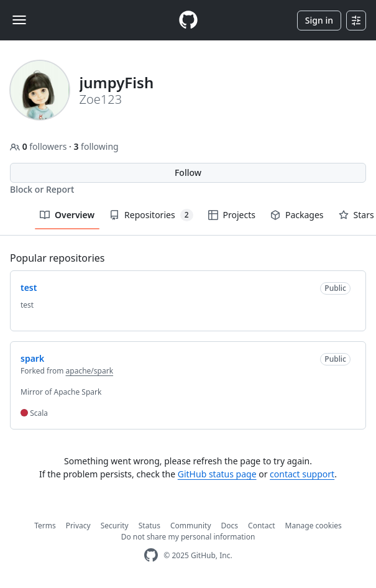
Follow (188, 172)
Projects (232, 215)
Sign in (319, 20)
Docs (230, 526)
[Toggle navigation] (19, 20)
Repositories (151, 215)
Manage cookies (314, 526)
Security (115, 526)
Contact (261, 526)
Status (149, 526)
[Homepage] (188, 20)
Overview (67, 215)
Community (191, 526)
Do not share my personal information (188, 537)
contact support (302, 474)
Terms (45, 526)
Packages (297, 215)
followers (39, 146)
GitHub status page (217, 474)
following (96, 146)
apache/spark (89, 371)
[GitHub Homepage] (151, 555)
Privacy (78, 526)
